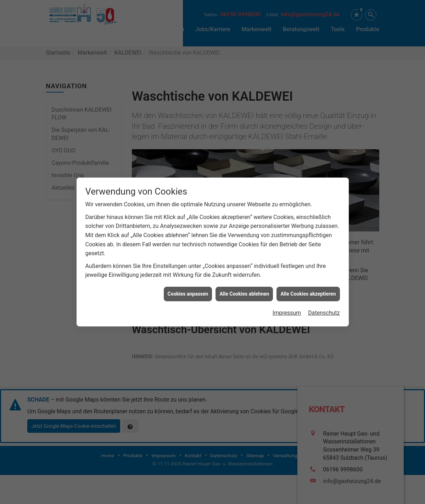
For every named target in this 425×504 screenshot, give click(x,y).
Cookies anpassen (188, 291)
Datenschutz (324, 310)
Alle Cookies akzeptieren (308, 291)
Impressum (287, 310)
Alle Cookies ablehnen (244, 291)
